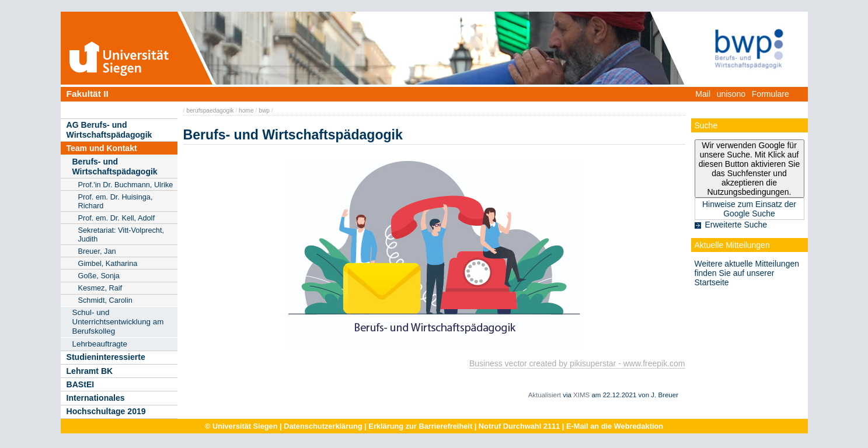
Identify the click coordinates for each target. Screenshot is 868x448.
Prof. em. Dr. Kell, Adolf (116, 218)
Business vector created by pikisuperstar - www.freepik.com (577, 363)
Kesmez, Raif (100, 288)
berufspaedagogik (210, 111)
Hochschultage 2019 (106, 411)
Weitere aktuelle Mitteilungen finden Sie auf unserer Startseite (747, 273)
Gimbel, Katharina (108, 263)
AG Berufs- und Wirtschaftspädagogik (109, 130)
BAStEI (81, 384)
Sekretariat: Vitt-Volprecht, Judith (121, 235)
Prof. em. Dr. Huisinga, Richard (116, 201)
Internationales (96, 398)
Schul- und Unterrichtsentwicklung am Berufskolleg (118, 322)
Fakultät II (88, 94)
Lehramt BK (90, 371)
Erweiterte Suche (736, 225)
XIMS (581, 395)
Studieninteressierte (106, 357)
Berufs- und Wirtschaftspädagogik (115, 167)
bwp (264, 111)
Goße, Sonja (99, 276)
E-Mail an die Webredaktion (615, 426)
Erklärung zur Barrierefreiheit (420, 426)
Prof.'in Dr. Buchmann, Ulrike (126, 185)
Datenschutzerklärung (323, 426)
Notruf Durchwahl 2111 (519, 426)
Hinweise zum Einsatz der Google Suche (749, 209)
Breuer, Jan (97, 251)
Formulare (771, 94)
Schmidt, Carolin (105, 300)
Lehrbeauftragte (100, 344)
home (246, 111)
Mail (703, 94)
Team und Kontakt (102, 148)
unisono (731, 94)
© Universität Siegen (241, 426)
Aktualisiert (545, 395)
